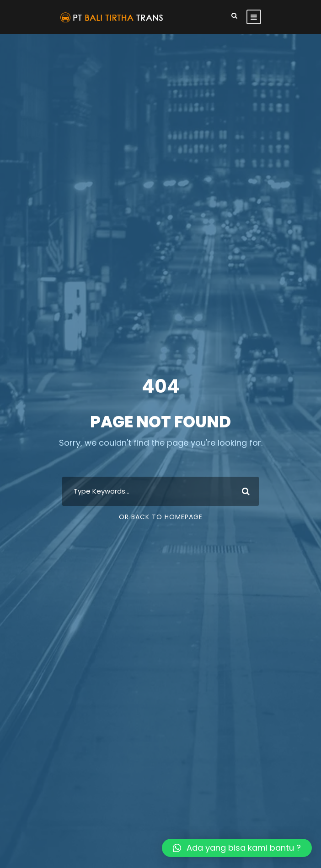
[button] (237, 848)
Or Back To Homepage (161, 517)
